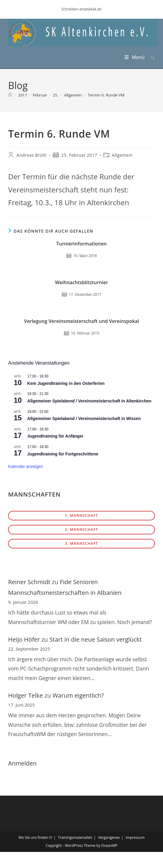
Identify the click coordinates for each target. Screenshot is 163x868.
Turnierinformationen (82, 244)
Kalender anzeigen (26, 466)
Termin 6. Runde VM (106, 95)
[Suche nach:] (151, 57)
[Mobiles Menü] (135, 57)
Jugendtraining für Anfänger (55, 436)
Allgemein (122, 155)
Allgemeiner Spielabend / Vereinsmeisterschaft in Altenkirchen (89, 401)
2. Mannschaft (82, 529)
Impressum (135, 837)
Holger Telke (25, 695)
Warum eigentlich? (78, 695)
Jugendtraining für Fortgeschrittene (63, 454)
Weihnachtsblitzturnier (81, 282)
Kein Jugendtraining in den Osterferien (66, 383)
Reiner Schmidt (29, 582)
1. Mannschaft (82, 515)
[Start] (10, 95)
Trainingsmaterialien (75, 837)
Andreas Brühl (31, 155)
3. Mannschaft (82, 543)
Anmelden (22, 763)
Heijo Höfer (24, 639)
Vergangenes (109, 837)
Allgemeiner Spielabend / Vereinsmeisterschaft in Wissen (84, 419)
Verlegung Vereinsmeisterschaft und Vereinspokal (81, 321)
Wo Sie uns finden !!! (35, 837)
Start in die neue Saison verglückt (96, 639)
